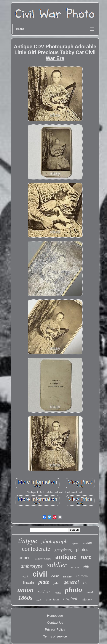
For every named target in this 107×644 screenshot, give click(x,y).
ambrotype (32, 566)
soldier (57, 565)
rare (86, 557)
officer (75, 567)
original (70, 599)
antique (66, 557)
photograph (54, 541)
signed (75, 543)
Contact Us (55, 622)
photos (82, 549)
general (71, 582)
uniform (82, 576)
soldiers (44, 592)
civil (40, 574)
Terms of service (55, 636)
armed (25, 557)
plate (44, 582)
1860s (25, 598)
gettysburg (63, 550)
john (56, 583)
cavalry (67, 576)
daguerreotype (43, 558)
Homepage (55, 615)
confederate (36, 549)
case (55, 576)
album (87, 542)
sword (90, 592)
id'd (85, 583)
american (52, 599)
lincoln (28, 583)
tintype (28, 541)
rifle (86, 567)
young (58, 593)
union (26, 590)
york (25, 576)
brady (39, 600)
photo (73, 590)
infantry (87, 599)
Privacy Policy (55, 629)
